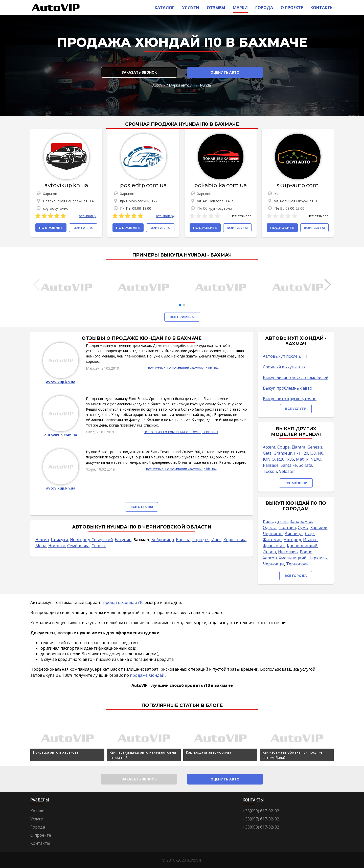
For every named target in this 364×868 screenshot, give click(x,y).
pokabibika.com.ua (221, 185)
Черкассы (318, 558)
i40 (321, 453)
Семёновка (78, 546)
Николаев (288, 552)
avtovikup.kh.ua (66, 185)
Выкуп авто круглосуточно (290, 399)
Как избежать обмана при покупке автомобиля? (292, 755)
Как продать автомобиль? (209, 752)
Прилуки (59, 540)
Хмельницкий (293, 558)
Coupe (283, 447)
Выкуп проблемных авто (288, 388)
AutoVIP (159, 85)
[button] (180, 305)
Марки (240, 8)
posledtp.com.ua (143, 185)
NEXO (316, 459)
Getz (267, 453)
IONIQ (269, 459)
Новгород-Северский (91, 540)
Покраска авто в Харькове (56, 752)
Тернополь (297, 564)
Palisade (271, 465)
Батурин (123, 540)
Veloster (287, 471)
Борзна (183, 540)
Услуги (191, 8)
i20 (305, 453)
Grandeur (283, 453)
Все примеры (182, 317)
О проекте (292, 8)
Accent (269, 447)
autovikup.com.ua (61, 435)
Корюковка (235, 540)
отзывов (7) (88, 216)
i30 (313, 453)
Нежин (42, 540)
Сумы (303, 527)
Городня (201, 540)
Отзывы (216, 8)
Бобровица (163, 540)
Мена (41, 546)
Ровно (306, 552)
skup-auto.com (298, 185)
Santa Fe (289, 465)
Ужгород (292, 540)
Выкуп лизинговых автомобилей (296, 377)
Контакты (322, 8)
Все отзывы (142, 507)
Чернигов (273, 534)
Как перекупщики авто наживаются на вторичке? (143, 755)
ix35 (290, 459)
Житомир (272, 540)
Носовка (57, 546)
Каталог (165, 8)
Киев (268, 521)
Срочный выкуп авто (284, 367)
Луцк (310, 534)
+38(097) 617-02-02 (261, 819)
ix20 (281, 459)
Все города (296, 576)
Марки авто (179, 85)
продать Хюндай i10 (124, 602)
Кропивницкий (302, 546)
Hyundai (205, 85)
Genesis (315, 447)
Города (264, 8)
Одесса (270, 527)
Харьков (319, 527)
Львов (269, 552)
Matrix (302, 459)
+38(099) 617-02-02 (261, 811)
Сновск (99, 546)
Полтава (287, 527)
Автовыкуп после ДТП (285, 356)
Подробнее (51, 228)
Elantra (299, 447)
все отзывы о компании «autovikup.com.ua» (181, 432)
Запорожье (301, 521)
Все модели (296, 483)
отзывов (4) (165, 216)
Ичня (216, 540)
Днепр (281, 521)
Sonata (305, 465)
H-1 (297, 453)
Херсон (270, 558)
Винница (294, 534)
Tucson (270, 471)
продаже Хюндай (148, 675)
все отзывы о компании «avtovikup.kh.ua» (183, 368)
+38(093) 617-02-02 (261, 827)
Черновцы (274, 564)
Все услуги (296, 409)
